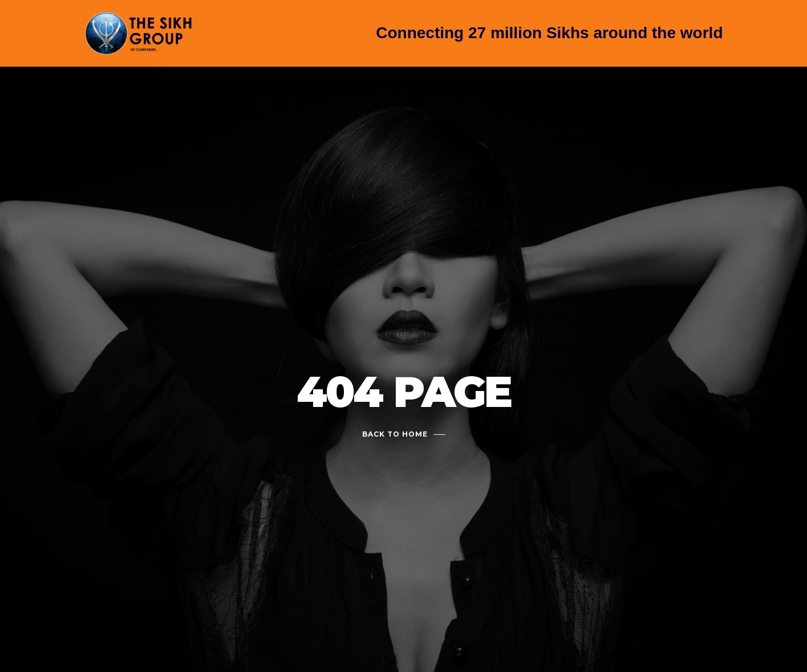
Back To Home (395, 434)
